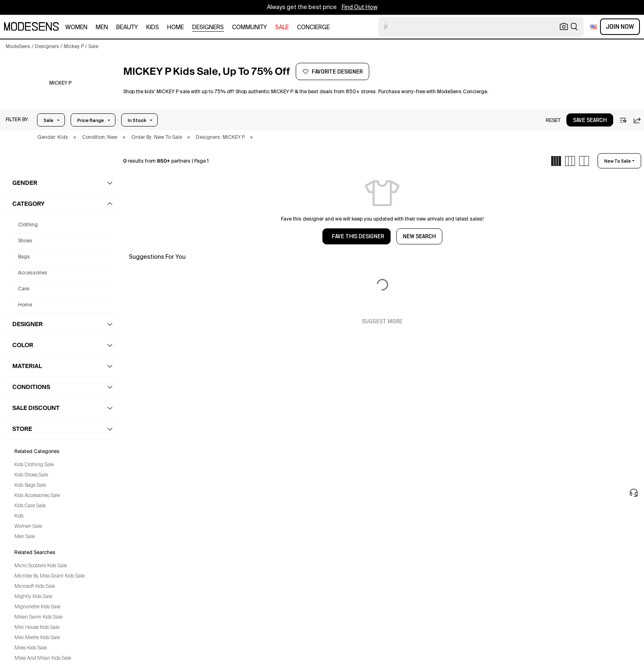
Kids (19, 516)
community (250, 28)
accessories (33, 273)
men (102, 28)
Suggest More (382, 322)
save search (590, 120)
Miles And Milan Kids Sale (43, 658)
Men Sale (25, 537)
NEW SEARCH (419, 237)
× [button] (75, 138)
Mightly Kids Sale (33, 597)
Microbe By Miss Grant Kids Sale (49, 576)
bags (24, 257)
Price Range (91, 120)
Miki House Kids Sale (37, 628)
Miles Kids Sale (31, 648)
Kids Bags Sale (30, 486)
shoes (25, 241)
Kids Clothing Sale (34, 465)
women (76, 28)
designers (208, 28)
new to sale (618, 161)
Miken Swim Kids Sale (38, 617)
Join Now (620, 27)
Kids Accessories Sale (37, 496)
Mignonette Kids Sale (37, 607)
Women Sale (28, 527)
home (176, 28)
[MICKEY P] (60, 83)
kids (153, 28)
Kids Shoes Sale (31, 475)
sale (282, 28)
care (24, 289)
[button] (17, 120)
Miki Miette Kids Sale (37, 638)
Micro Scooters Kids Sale (41, 566)
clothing (28, 225)
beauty (127, 28)
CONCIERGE (313, 28)
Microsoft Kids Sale (35, 587)
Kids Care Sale (30, 506)
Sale (48, 120)
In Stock (137, 120)
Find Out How (360, 7)
